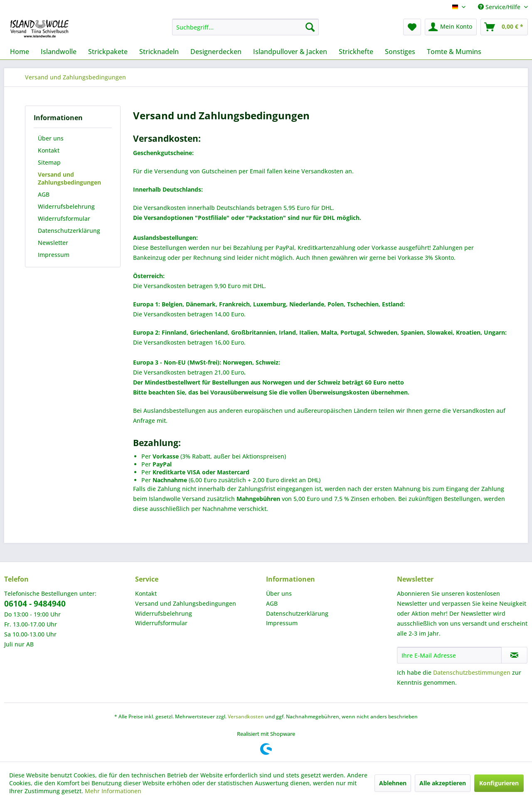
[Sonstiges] (400, 52)
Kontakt (49, 150)
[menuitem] (245, 27)
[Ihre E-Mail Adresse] (449, 655)
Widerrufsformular (64, 218)
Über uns (51, 138)
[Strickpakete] (108, 52)
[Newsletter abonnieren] (514, 655)
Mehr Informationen (113, 791)
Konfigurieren (499, 783)
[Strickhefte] (356, 52)
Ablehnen (393, 783)
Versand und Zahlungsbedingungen (69, 178)
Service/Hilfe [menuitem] (500, 7)
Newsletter (53, 243)
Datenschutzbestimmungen (472, 672)
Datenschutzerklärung (69, 231)
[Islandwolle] (59, 52)
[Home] (20, 52)
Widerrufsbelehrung (66, 206)
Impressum (54, 255)
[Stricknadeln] (159, 52)
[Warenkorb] (504, 27)
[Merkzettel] (412, 27)
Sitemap (49, 162)
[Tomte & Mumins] (454, 52)
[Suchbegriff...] (245, 27)
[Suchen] (310, 27)
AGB (44, 194)
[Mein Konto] (451, 27)
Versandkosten (246, 716)
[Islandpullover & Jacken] (290, 52)
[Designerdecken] (216, 52)
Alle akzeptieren (443, 783)
